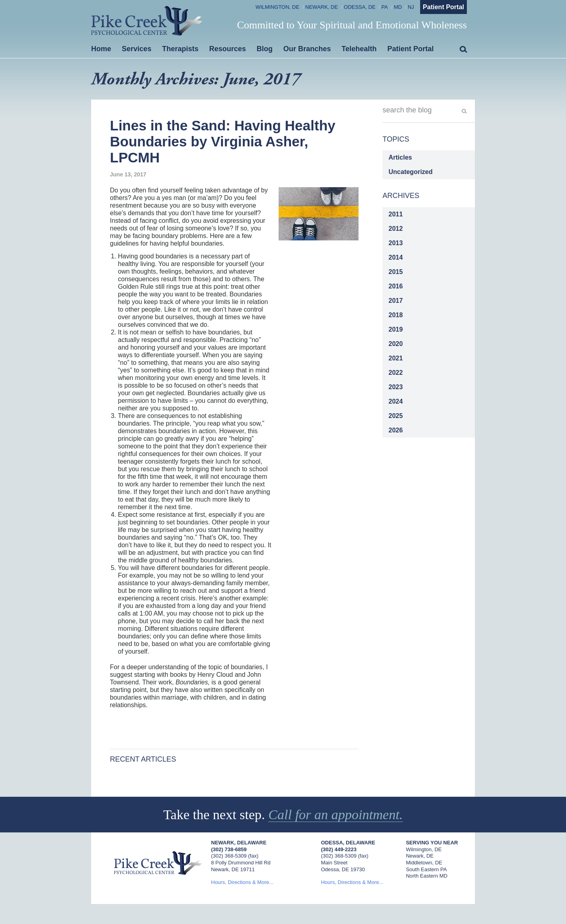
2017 (396, 301)
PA (385, 7)
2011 (396, 214)
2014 (396, 257)
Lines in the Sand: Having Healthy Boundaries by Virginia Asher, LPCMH (223, 142)
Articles (400, 157)
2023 (396, 387)
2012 (396, 229)
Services (137, 49)
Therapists (180, 49)
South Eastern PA (426, 869)
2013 (396, 243)
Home (101, 49)
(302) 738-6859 (229, 849)
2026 (396, 430)
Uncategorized (411, 172)
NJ (411, 7)
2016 (396, 286)
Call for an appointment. (335, 815)
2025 (396, 416)
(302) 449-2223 (339, 849)
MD (398, 7)
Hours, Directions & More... (242, 882)
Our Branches (307, 49)
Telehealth (359, 49)
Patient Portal (443, 7)
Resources (227, 49)
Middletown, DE (424, 863)
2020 (396, 344)
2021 (396, 358)
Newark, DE (322, 7)
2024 (396, 401)
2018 (396, 315)
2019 (396, 329)
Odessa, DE (360, 7)
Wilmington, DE (277, 7)
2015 (396, 272)
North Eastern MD (426, 876)
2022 (396, 373)
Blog (265, 49)
